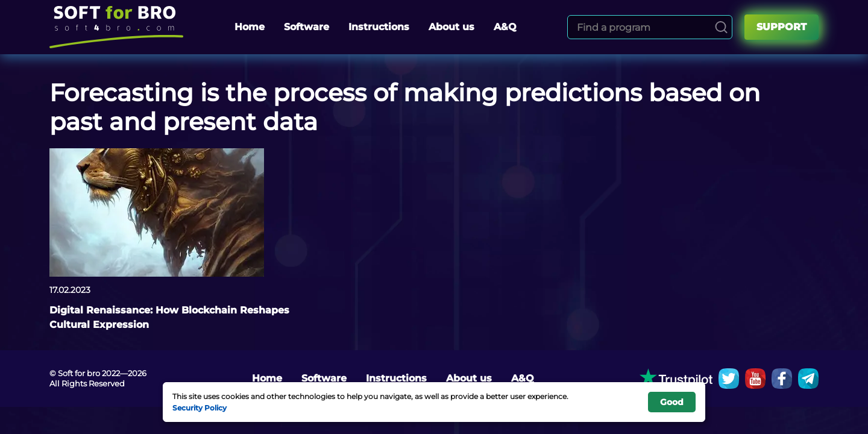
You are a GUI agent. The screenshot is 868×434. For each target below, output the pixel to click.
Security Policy (200, 407)
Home (250, 27)
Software (307, 27)
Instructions (379, 27)
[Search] (721, 27)
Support (782, 27)
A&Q (505, 27)
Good (672, 402)
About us (451, 27)
